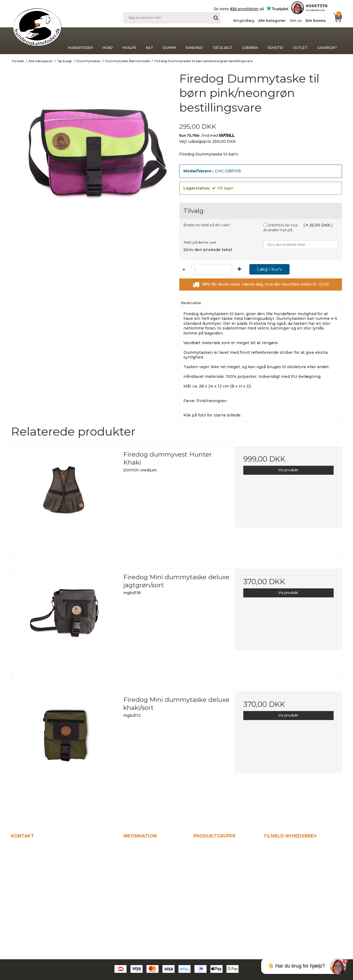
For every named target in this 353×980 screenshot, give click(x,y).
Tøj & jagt (223, 41)
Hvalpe (129, 41)
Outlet (300, 41)
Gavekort (327, 41)
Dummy (170, 41)
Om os (296, 20)
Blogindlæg (244, 20)
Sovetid (275, 41)
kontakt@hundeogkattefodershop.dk (54, 897)
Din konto (316, 20)
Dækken (250, 41)
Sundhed (194, 41)
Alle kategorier (272, 20)
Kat (150, 41)
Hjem (129, 847)
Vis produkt (288, 470)
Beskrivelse (191, 303)
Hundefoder (81, 41)
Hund (108, 41)
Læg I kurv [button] (269, 269)
